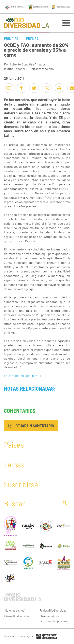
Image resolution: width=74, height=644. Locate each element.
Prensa (32, 39)
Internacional (45, 69)
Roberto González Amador (27, 64)
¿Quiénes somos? (15, 610)
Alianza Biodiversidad (17, 616)
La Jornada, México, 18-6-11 (22, 376)
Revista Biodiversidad (53, 610)
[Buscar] (31, 503)
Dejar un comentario (31, 426)
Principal (12, 39)
